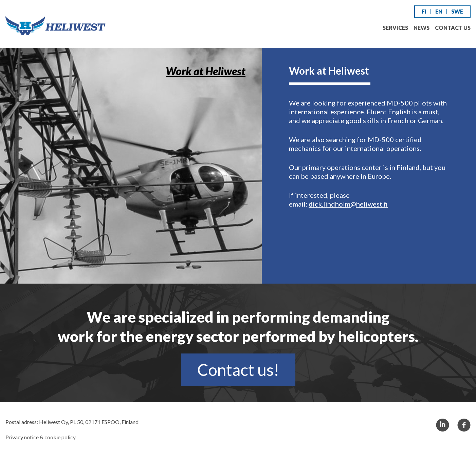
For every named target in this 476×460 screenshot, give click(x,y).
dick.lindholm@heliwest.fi (348, 204)
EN (439, 11)
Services (395, 28)
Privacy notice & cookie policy (41, 437)
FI (424, 11)
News (422, 28)
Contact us (453, 28)
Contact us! (238, 370)
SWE (457, 11)
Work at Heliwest (206, 71)
